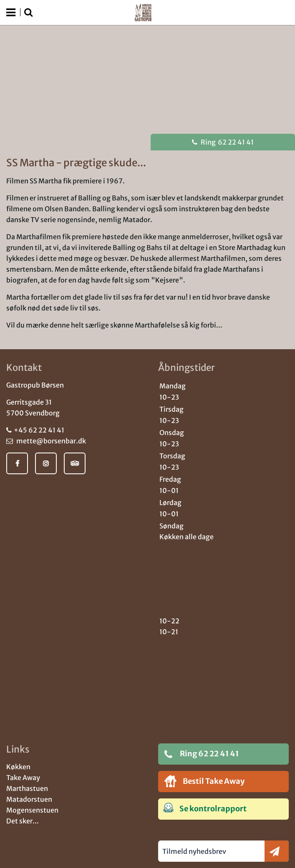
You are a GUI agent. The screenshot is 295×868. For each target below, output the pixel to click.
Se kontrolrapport (205, 808)
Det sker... (23, 821)
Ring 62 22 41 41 (202, 754)
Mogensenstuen (32, 810)
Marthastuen (27, 788)
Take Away (23, 778)
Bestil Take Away (204, 781)
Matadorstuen (29, 799)
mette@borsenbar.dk (46, 441)
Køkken (18, 767)
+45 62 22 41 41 (35, 430)
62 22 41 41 (223, 142)
